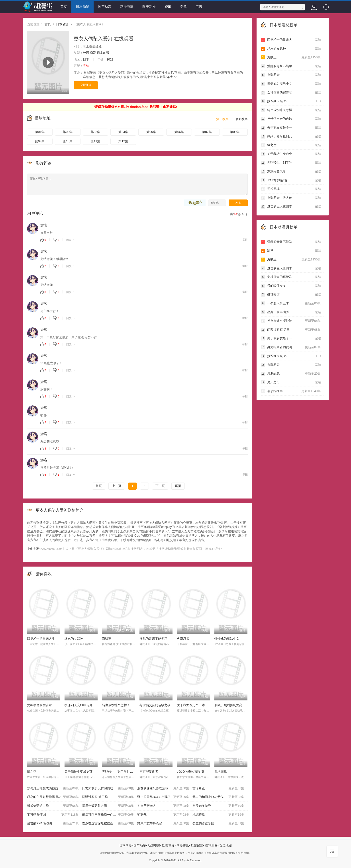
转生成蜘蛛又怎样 (291, 110)
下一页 (160, 486)
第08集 (235, 132)
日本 (86, 59)
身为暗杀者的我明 (291, 347)
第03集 (96, 132)
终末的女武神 (74, 639)
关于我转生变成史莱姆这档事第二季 (89, 772)
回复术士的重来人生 (41, 639)
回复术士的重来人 (291, 40)
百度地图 (226, 845)
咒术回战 (221, 772)
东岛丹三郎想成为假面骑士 (53, 788)
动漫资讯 (183, 845)
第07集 (207, 132)
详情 (172, 77)
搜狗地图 (211, 845)
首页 (64, 7)
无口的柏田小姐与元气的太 (218, 797)
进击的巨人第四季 (291, 207)
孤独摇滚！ (291, 295)
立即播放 (86, 85)
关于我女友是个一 (291, 128)
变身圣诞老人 (163, 806)
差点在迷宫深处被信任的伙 (108, 823)
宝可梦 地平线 (53, 815)
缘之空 (32, 772)
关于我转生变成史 (291, 154)
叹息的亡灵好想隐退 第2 (53, 797)
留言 (199, 7)
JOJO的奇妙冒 (291, 180)
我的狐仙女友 (291, 286)
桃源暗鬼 (218, 815)
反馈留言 (197, 845)
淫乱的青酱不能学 (291, 66)
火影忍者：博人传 (291, 198)
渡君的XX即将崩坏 (53, 823)
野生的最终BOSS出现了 (163, 797)
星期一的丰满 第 (291, 312)
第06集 (179, 132)
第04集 (123, 132)
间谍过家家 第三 (291, 330)
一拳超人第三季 (291, 303)
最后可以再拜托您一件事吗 (108, 815)
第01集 (40, 132)
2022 (110, 59)
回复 (71, 240)
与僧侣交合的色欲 (291, 119)
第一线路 (222, 119)
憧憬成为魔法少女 (227, 639)
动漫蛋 (44, 523)
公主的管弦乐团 (218, 823)
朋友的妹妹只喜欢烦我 (163, 788)
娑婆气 (163, 815)
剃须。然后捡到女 (291, 137)
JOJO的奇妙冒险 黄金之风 (195, 772)
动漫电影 (127, 7)
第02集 (68, 132)
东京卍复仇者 (149, 772)
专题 (183, 7)
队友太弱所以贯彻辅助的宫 (108, 788)
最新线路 (241, 119)
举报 (245, 240)
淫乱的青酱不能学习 (153, 639)
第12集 (123, 141)
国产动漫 (105, 7)
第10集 (68, 141)
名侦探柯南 (291, 391)
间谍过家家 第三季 (108, 797)
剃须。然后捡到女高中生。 (233, 705)
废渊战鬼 (291, 374)
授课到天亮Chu (291, 101)
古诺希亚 (218, 788)
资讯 (168, 7)
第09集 (40, 141)
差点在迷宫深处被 (291, 321)
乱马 (291, 251)
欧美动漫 (149, 7)
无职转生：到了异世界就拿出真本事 (127, 772)
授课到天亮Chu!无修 (79, 705)
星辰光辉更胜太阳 (108, 806)
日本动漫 (82, 7)
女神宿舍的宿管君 (39, 705)
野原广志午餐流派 (163, 823)
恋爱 (93, 53)
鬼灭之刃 (291, 382)
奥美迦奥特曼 (218, 806)
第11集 (96, 141)
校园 (86, 53)
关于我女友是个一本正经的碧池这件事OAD (207, 705)
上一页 (117, 486)
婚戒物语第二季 (53, 806)
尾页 (178, 486)
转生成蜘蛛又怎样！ (116, 705)
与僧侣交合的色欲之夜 (155, 705)
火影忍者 (183, 639)
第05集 (151, 132)
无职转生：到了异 (291, 163)
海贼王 (107, 639)
